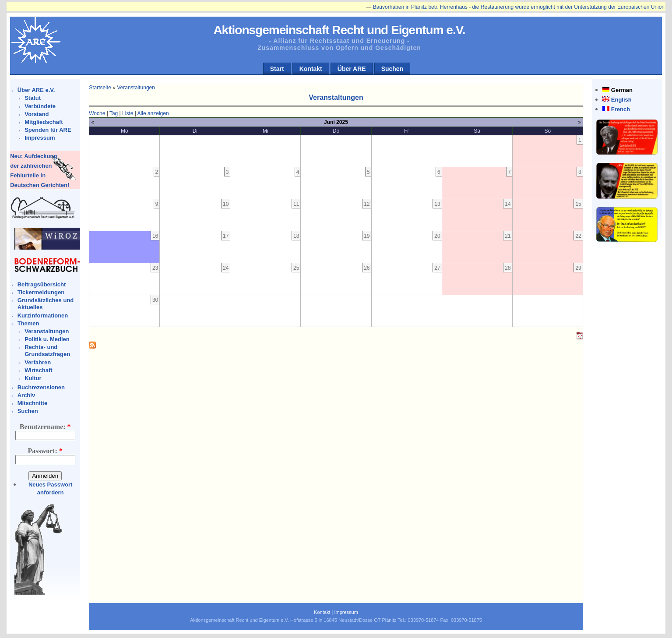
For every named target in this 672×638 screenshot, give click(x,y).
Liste (128, 113)
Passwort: (45, 451)
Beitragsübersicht (42, 284)
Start (277, 69)
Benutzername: (45, 427)
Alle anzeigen (153, 113)
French (621, 109)
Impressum (40, 138)
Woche (97, 113)
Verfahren (38, 362)
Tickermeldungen (41, 292)
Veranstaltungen (47, 331)
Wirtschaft (38, 370)
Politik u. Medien (47, 339)
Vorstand (37, 114)
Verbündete (40, 106)
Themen (28, 323)
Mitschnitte (33, 403)
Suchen (392, 69)
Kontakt (311, 69)
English (621, 100)
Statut (33, 98)
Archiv (26, 395)
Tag (114, 113)
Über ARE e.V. (36, 90)
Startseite (100, 88)
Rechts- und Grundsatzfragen (47, 351)
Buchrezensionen (41, 387)
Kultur (33, 378)
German (622, 90)
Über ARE (352, 69)
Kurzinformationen (43, 315)
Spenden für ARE (48, 130)
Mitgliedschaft (44, 122)
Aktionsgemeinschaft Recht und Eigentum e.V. (339, 30)
